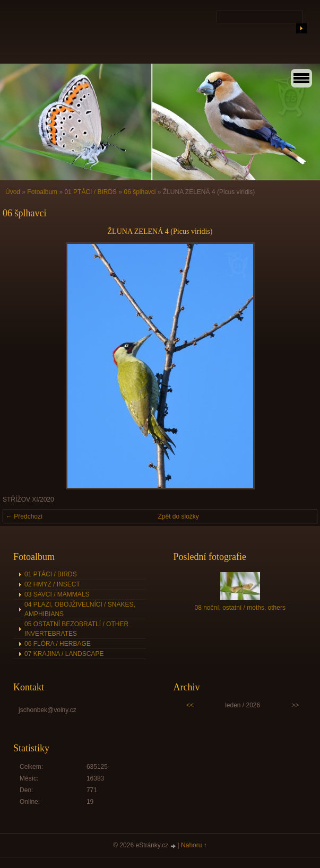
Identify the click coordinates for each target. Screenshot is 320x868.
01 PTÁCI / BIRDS (90, 192)
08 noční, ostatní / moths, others (240, 608)
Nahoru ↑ (194, 845)
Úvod (13, 192)
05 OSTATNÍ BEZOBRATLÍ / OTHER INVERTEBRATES (76, 629)
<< (190, 705)
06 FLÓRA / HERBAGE (58, 644)
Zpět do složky (179, 516)
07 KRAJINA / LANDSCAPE (64, 654)
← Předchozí (24, 516)
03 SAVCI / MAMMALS (57, 594)
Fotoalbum (42, 192)
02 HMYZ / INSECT (52, 584)
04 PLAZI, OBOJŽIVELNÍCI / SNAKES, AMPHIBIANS (80, 609)
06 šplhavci (140, 192)
